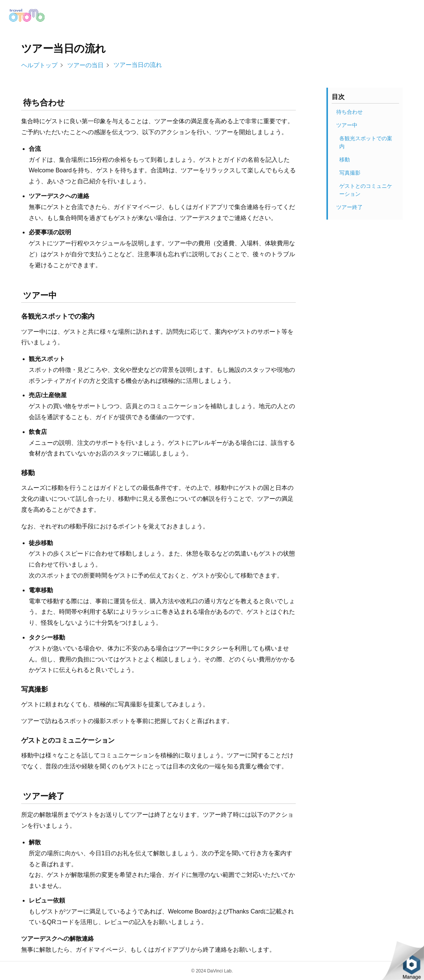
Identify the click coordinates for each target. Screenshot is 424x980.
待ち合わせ (349, 112)
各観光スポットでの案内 (366, 142)
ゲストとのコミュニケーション (366, 190)
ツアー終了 (349, 207)
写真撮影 (350, 173)
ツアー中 (347, 125)
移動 (345, 159)
